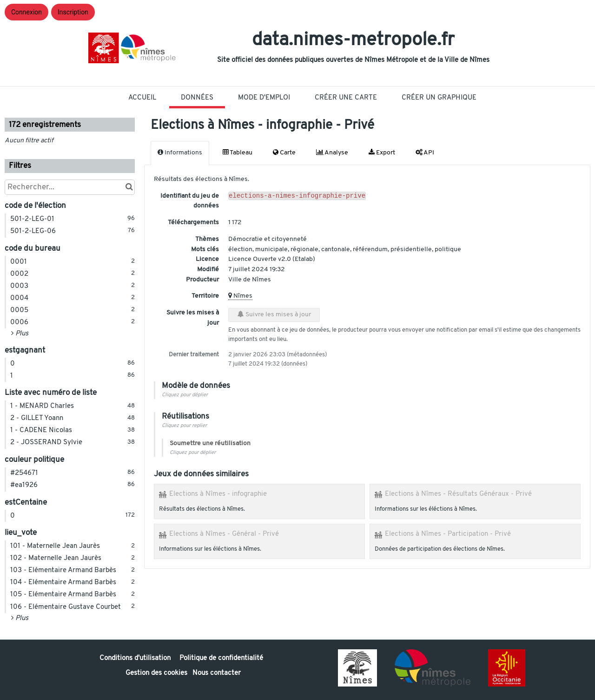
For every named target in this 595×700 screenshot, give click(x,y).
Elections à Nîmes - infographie (218, 494)
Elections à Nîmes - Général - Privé (224, 534)
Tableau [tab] (238, 153)
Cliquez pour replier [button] (184, 426)
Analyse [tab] (332, 153)
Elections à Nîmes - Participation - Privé (448, 534)
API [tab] (425, 153)
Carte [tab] (284, 153)
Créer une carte (346, 98)
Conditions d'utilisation (136, 658)
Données (197, 98)
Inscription (73, 12)
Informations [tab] (180, 153)
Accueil (142, 98)
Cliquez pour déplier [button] (185, 395)
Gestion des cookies (156, 673)
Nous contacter (217, 673)
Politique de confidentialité (221, 658)
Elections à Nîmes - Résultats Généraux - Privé (458, 494)
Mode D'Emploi (264, 98)
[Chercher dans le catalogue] (129, 187)
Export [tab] (382, 153)
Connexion (26, 12)
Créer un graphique (439, 98)
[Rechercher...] (70, 187)
